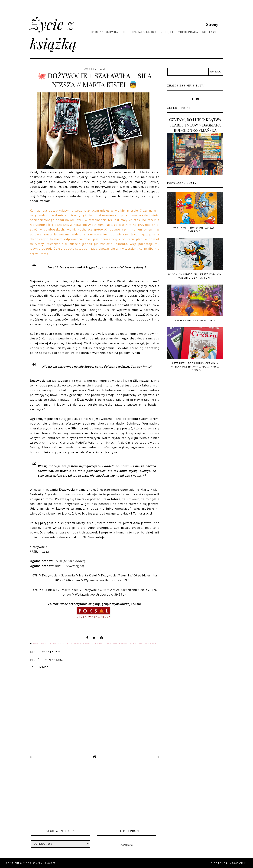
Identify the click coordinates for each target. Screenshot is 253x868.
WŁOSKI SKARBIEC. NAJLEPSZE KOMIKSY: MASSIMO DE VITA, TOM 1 (195, 276)
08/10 (44, 643)
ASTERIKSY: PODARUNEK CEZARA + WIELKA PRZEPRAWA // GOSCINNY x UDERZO (195, 367)
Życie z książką (53, 34)
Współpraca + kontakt (197, 32)
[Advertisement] (126, 795)
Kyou (109, 643)
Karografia (126, 845)
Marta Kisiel (121, 643)
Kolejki (167, 32)
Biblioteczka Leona (139, 32)
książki (100, 643)
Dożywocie (55, 643)
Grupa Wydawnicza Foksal (78, 643)
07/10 (36, 643)
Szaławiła (151, 643)
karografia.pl (238, 863)
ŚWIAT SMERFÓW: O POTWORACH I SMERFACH (195, 230)
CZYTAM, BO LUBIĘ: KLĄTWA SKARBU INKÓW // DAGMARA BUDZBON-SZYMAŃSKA (195, 125)
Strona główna (105, 32)
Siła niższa (137, 643)
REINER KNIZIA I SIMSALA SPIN (195, 320)
